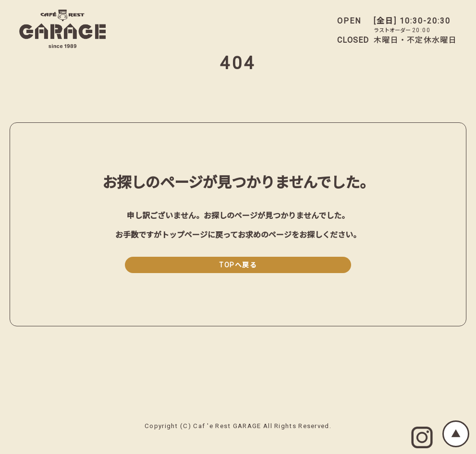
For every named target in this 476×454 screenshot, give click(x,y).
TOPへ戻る (238, 265)
